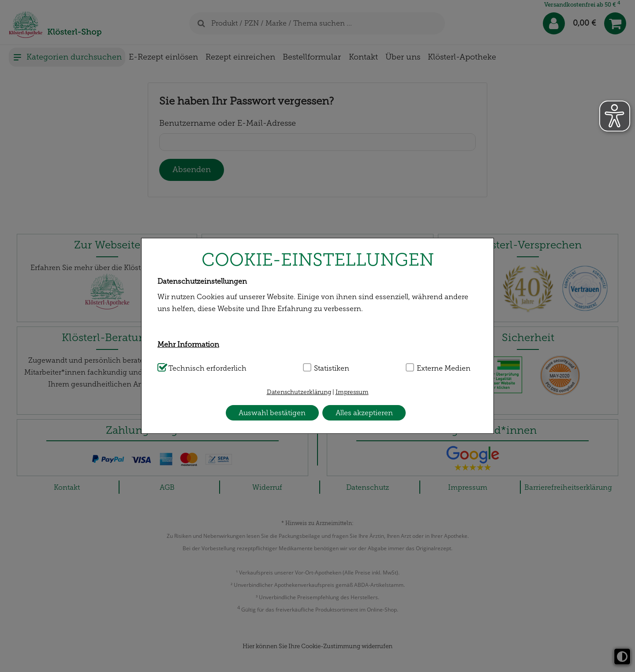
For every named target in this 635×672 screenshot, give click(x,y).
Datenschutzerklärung (299, 392)
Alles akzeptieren (364, 413)
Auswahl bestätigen (272, 413)
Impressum (352, 392)
